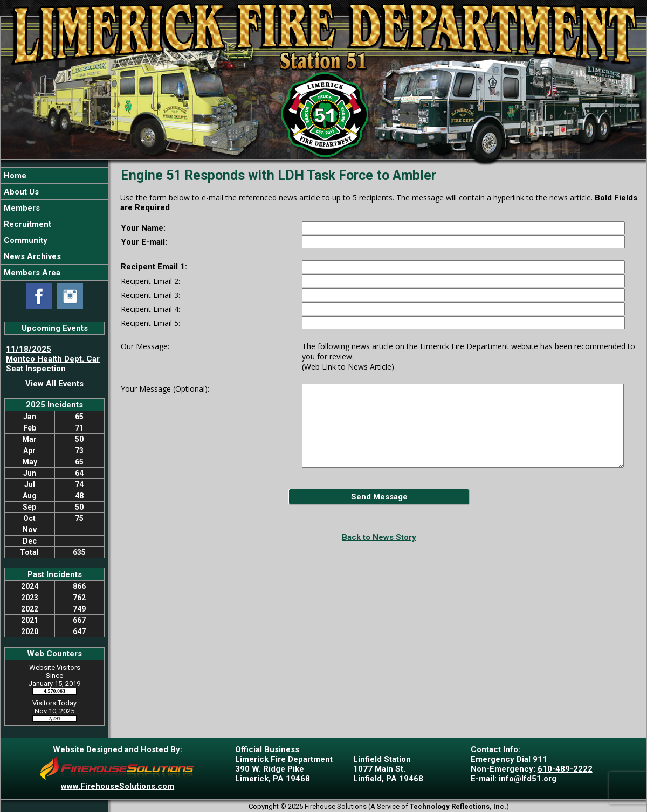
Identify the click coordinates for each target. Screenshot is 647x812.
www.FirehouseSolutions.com (118, 786)
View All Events (54, 384)
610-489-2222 (565, 769)
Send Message (379, 497)
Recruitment (26, 224)
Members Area (31, 273)
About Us (20, 192)
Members (21, 208)
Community (25, 240)
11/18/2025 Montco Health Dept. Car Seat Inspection (53, 359)
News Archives (31, 256)
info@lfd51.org (528, 779)
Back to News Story (379, 537)
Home (14, 176)
